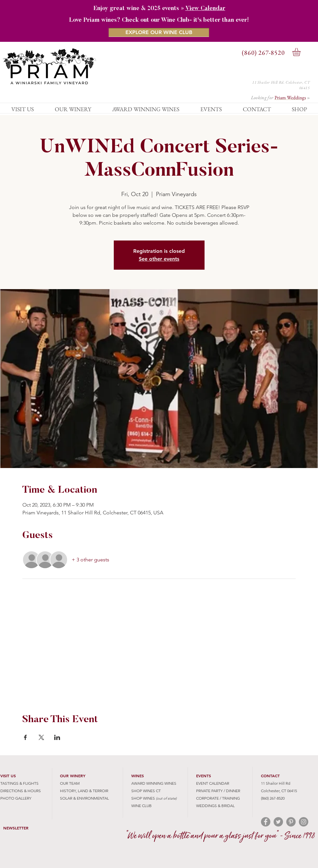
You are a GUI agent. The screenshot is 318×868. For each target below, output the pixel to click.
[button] (301, 52)
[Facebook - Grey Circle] (266, 822)
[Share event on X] (41, 737)
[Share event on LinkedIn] (57, 737)
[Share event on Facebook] (25, 737)
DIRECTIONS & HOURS (21, 791)
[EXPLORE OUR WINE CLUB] (159, 32)
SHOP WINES (143, 798)
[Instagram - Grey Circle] (304, 822)
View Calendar (205, 9)
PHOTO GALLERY (16, 798)
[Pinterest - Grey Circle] (291, 822)
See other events (159, 259)
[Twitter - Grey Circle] (278, 822)
